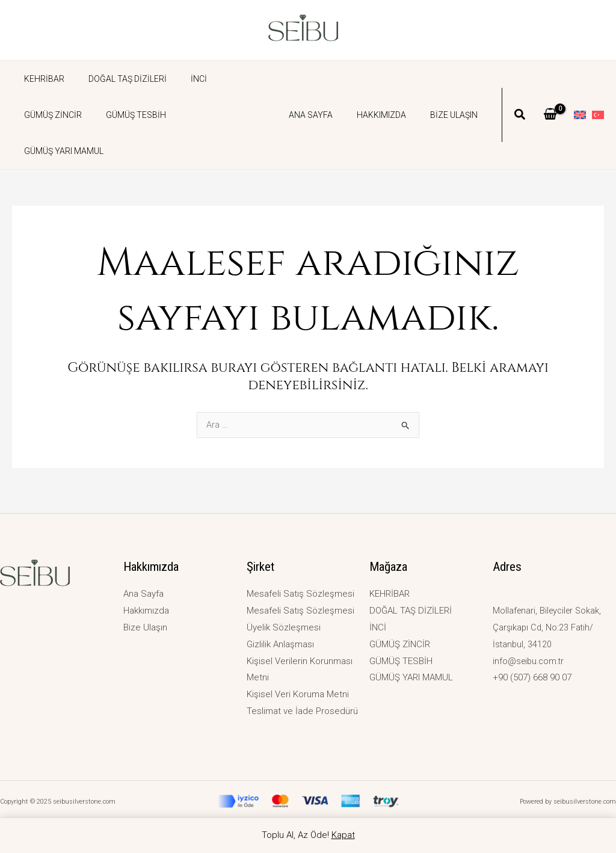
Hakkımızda (392, 97)
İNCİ (181, 79)
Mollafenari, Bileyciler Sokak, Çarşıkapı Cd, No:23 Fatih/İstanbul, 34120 (549, 627)
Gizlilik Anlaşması (280, 644)
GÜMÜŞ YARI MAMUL (137, 115)
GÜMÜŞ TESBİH (51, 115)
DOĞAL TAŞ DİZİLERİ (117, 79)
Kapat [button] (343, 835)
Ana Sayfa (329, 97)
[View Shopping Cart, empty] (550, 97)
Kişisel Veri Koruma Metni (298, 694)
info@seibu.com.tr (530, 661)
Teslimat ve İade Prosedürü (302, 711)
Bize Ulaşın (457, 97)
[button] (520, 98)
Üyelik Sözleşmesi (284, 627)
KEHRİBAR (41, 79)
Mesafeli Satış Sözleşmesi (300, 594)
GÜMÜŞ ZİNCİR (235, 79)
